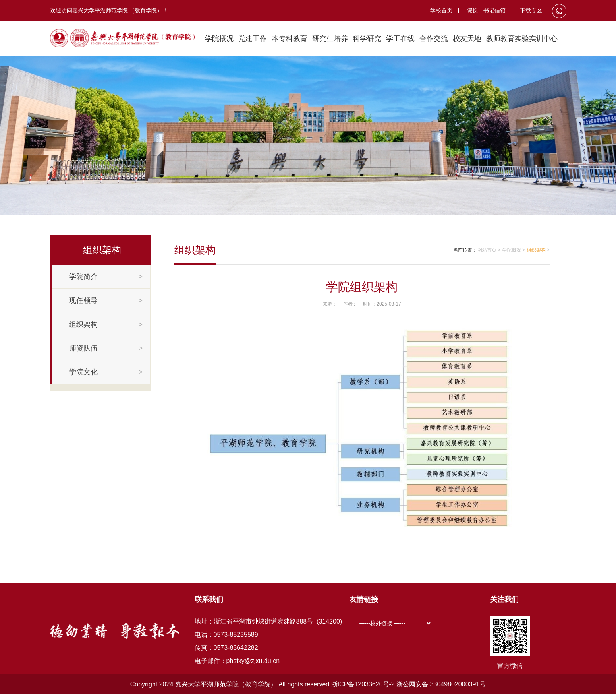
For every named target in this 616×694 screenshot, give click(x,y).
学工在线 (400, 39)
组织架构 (536, 250)
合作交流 (434, 39)
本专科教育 (290, 39)
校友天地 (467, 39)
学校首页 (441, 10)
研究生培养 (330, 39)
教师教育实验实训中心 (522, 39)
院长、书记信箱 (486, 10)
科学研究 (367, 39)
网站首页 (487, 250)
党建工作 (253, 39)
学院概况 (219, 39)
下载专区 (531, 10)
